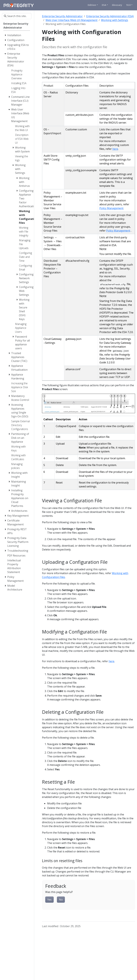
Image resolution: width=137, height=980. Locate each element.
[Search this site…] (17, 16)
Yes (49, 900)
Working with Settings (115, 20)
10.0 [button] (128, 5)
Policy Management (111, 208)
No (61, 900)
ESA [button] (104, 5)
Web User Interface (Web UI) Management (71, 20)
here (115, 149)
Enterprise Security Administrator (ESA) (110, 16)
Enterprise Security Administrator (62, 16)
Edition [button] (92, 5)
